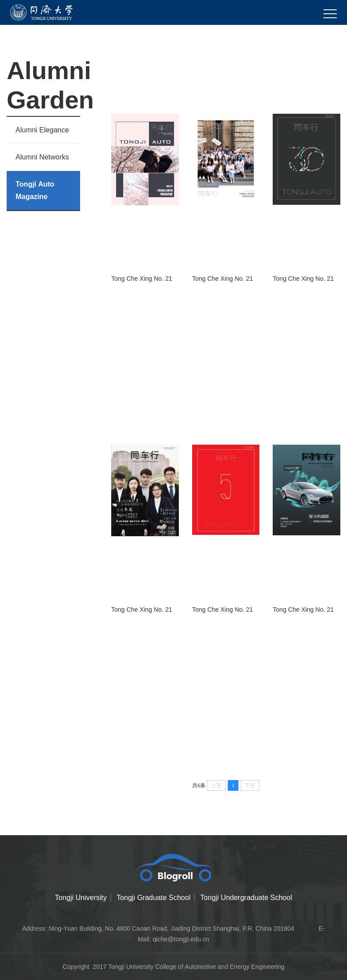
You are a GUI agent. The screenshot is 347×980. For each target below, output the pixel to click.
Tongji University (81, 898)
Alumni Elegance (42, 130)
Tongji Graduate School (153, 898)
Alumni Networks (42, 157)
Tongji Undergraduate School (246, 898)
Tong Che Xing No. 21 (142, 279)
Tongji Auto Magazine (35, 190)
